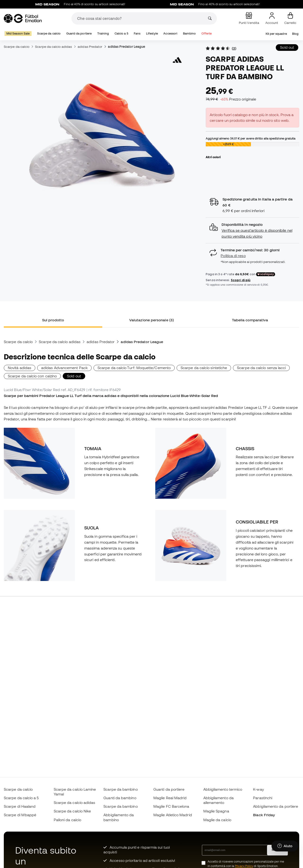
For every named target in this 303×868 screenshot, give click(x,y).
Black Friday (264, 815)
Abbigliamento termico (223, 789)
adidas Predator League (127, 47)
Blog (295, 34)
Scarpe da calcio (49, 33)
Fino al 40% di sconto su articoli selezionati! (86, 4)
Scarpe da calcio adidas (53, 47)
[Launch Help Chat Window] (285, 846)
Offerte (207, 33)
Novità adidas (20, 368)
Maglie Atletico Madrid (173, 815)
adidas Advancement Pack (64, 368)
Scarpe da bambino (120, 789)
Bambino (189, 33)
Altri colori (213, 157)
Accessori (170, 33)
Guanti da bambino (120, 798)
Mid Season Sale (18, 33)
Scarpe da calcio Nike (72, 811)
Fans (137, 33)
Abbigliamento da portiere (276, 806)
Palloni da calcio (67, 820)
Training (103, 33)
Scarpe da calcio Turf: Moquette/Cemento (134, 368)
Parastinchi (263, 798)
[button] (252, 230)
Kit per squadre (276, 34)
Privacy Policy (244, 866)
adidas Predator (90, 47)
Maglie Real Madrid (170, 798)
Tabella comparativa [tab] (250, 320)
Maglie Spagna (216, 811)
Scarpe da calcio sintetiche (204, 368)
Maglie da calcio (217, 820)
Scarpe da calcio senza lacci (261, 368)
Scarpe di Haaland (20, 806)
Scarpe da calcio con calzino (32, 376)
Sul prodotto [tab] (53, 320)
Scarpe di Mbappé (20, 815)
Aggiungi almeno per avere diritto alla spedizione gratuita (251, 138)
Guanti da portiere (79, 33)
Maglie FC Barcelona (171, 806)
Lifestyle (152, 33)
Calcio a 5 (121, 33)
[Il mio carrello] (290, 18)
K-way (258, 789)
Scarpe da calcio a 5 (21, 798)
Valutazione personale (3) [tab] (151, 320)
